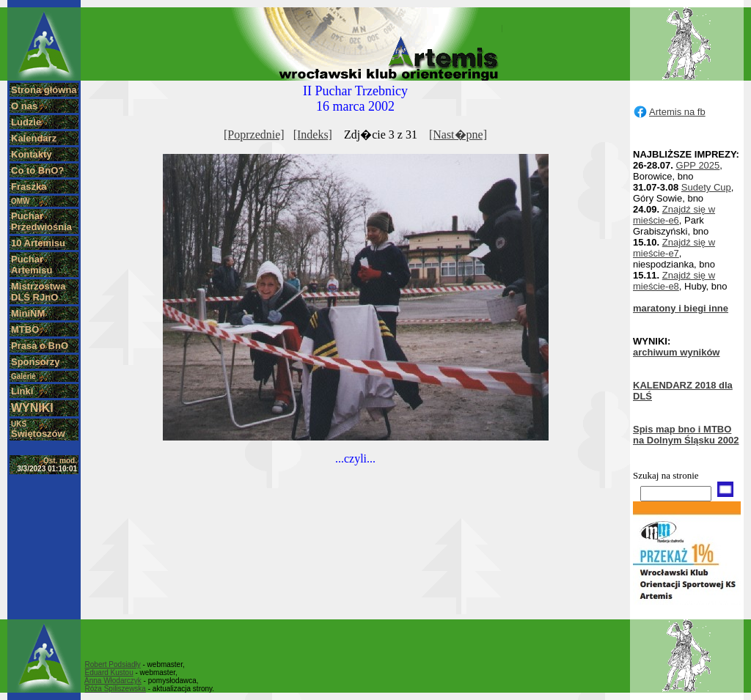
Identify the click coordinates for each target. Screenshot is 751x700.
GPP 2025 (698, 165)
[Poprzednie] (254, 135)
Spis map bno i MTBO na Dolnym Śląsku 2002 (686, 435)
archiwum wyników (676, 352)
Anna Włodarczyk (113, 681)
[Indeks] (313, 135)
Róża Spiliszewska (116, 689)
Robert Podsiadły (113, 664)
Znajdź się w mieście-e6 (674, 215)
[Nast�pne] (458, 135)
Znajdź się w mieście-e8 (674, 281)
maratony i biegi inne (681, 308)
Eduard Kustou (109, 673)
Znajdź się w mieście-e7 (674, 248)
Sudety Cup (706, 187)
